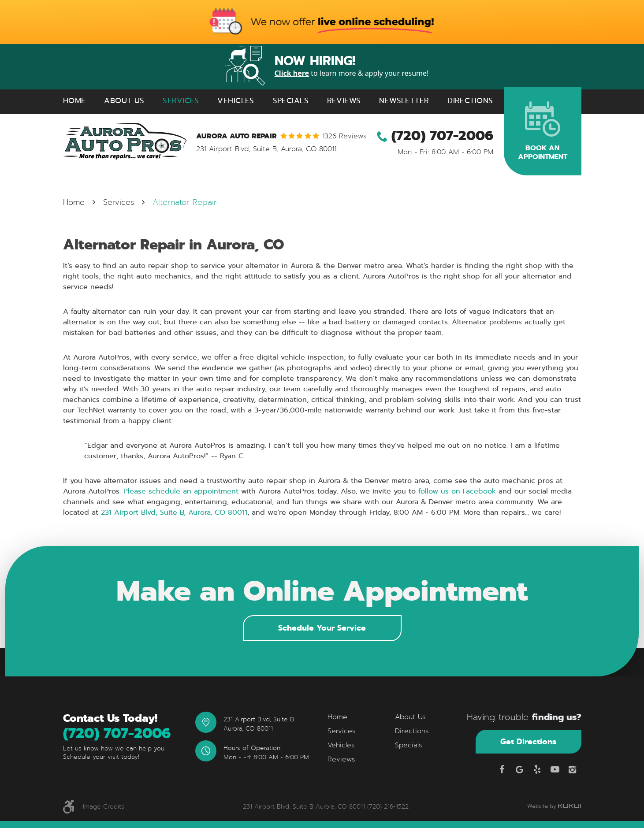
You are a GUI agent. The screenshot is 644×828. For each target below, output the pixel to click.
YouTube (555, 769)
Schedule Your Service (322, 628)
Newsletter (404, 101)
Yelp (537, 769)
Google (520, 769)
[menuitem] (74, 101)
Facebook (502, 769)
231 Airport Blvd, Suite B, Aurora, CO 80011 (174, 512)
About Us (124, 101)
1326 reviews (344, 136)
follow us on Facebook (457, 491)
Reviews (344, 101)
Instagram (573, 769)
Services (181, 101)
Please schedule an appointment (181, 491)
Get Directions (528, 741)
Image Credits (104, 807)
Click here (292, 73)
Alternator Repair (185, 202)
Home (74, 101)
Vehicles (236, 101)
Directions (470, 101)
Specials (291, 101)
